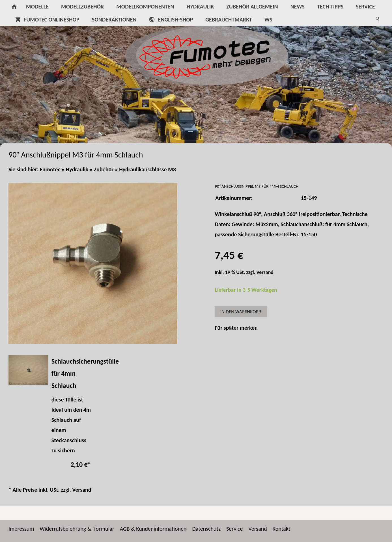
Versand (265, 272)
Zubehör (104, 169)
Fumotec (50, 169)
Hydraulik (77, 169)
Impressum (21, 529)
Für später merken (236, 328)
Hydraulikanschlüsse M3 (147, 169)
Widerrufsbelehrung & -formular (77, 529)
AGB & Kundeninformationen (153, 529)
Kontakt (282, 529)
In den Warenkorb (241, 312)
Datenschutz (207, 529)
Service (234, 529)
